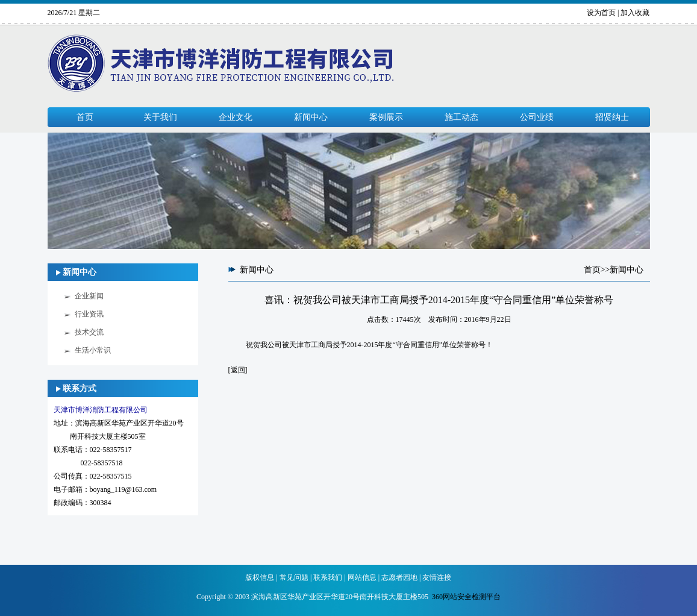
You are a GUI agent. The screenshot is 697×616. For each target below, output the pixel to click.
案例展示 (386, 117)
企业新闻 (89, 296)
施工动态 (461, 117)
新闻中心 (311, 117)
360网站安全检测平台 (466, 597)
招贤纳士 (612, 117)
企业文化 (236, 117)
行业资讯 (89, 314)
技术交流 (89, 332)
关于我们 (160, 117)
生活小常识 (93, 350)
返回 (238, 370)
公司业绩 (537, 117)
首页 (85, 117)
